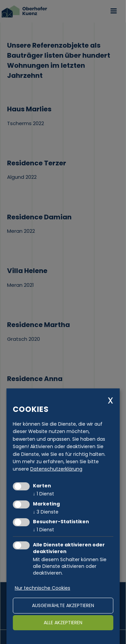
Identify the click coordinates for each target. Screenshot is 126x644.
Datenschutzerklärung (56, 469)
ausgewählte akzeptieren (63, 605)
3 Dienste (46, 512)
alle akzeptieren (63, 623)
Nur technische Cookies (43, 588)
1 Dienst (44, 494)
